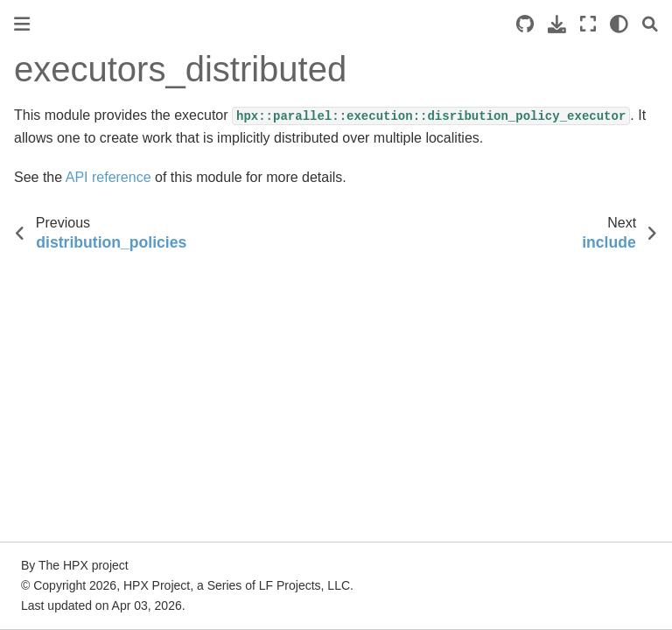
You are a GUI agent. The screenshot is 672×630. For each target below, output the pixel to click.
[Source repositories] (525, 24)
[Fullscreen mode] (588, 24)
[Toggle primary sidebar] (22, 24)
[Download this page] (557, 24)
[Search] (650, 24)
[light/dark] (619, 24)
